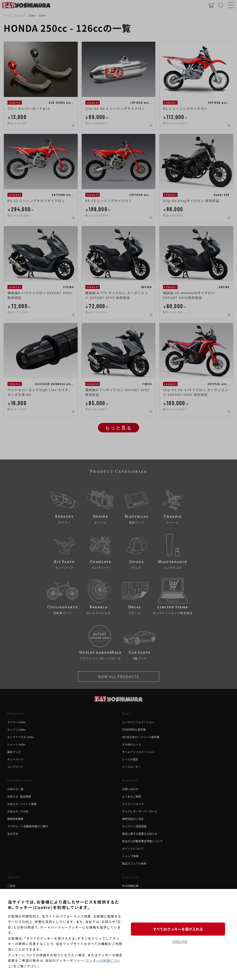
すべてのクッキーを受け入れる (180, 929)
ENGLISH (180, 942)
